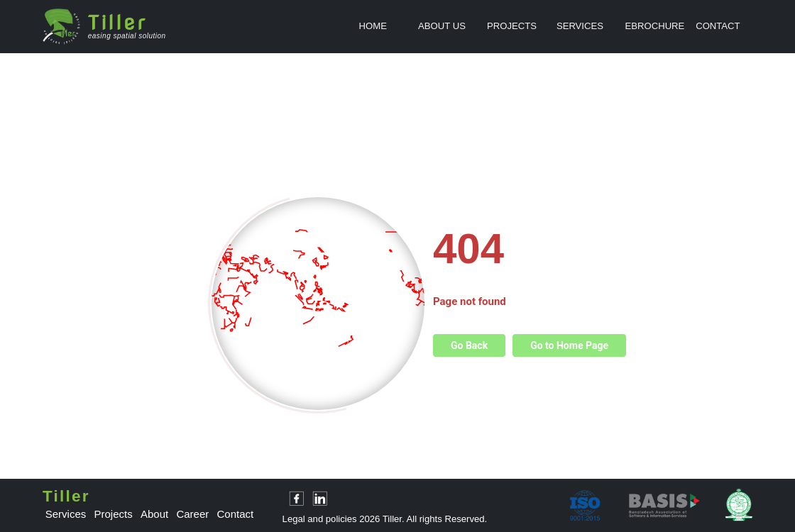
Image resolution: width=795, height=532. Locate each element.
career (192, 514)
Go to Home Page (569, 345)
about (154, 514)
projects (114, 514)
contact (236, 514)
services (66, 514)
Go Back (469, 345)
